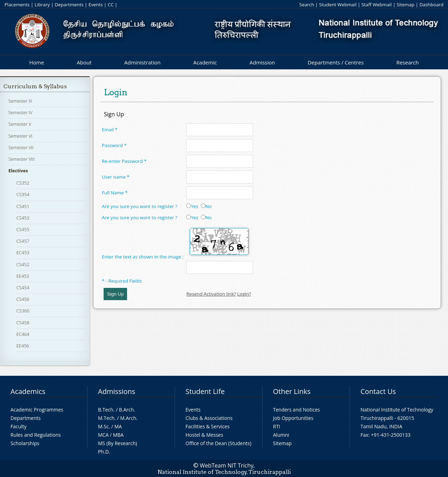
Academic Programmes (37, 410)
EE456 (23, 346)
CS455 (23, 229)
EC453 (23, 253)
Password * (114, 145)
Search (307, 5)
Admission (262, 62)
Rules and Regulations (36, 435)
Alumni (281, 435)
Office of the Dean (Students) (218, 443)
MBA (118, 435)
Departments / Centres (336, 62)
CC (111, 5)
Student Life (205, 391)
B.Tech (106, 410)
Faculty (19, 426)
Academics (28, 391)
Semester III (20, 101)
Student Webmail (338, 5)
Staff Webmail (377, 5)
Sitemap (405, 5)
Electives (18, 171)
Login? (244, 294)
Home (36, 62)
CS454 (23, 288)
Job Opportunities (293, 418)
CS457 (23, 241)
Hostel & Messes (204, 435)
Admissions (117, 391)
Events (96, 5)
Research (407, 62)
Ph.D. (104, 452)
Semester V (20, 124)
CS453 (23, 218)
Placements (17, 5)
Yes (192, 206)
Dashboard (431, 5)
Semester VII (21, 147)
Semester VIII (22, 159)
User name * (116, 177)
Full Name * (115, 193)
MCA (103, 435)
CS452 (23, 264)
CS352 (23, 183)
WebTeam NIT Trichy (227, 465)
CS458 (23, 323)
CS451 (23, 206)
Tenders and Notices (296, 410)
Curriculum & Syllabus (35, 86)
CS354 (23, 194)
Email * (110, 130)
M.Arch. (129, 418)
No (206, 206)
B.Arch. (127, 410)
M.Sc (103, 426)
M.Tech (106, 418)
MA (118, 426)
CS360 (23, 311)
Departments (69, 5)
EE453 (23, 276)
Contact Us (378, 391)
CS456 (23, 299)
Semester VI (20, 136)
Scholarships (25, 443)
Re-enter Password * (124, 161)
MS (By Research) (118, 443)
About (84, 62)
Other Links (292, 391)
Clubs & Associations (209, 418)
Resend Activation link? (211, 294)
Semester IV (20, 112)
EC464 (23, 334)
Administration (142, 62)
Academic (205, 62)
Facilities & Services (208, 426)
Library (42, 5)
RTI (276, 426)
